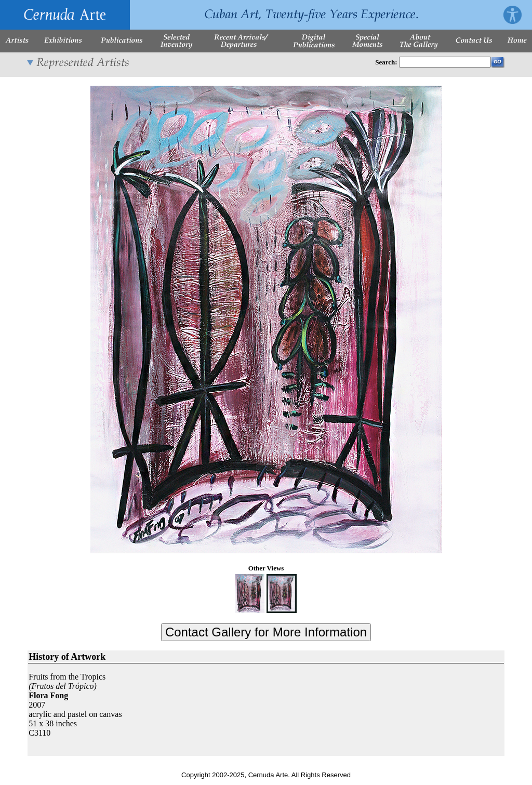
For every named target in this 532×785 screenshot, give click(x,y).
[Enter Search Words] (445, 62)
